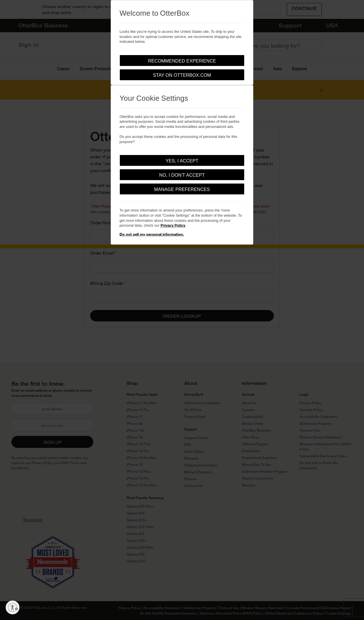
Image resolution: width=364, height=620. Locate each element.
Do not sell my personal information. (152, 234)
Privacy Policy (173, 225)
